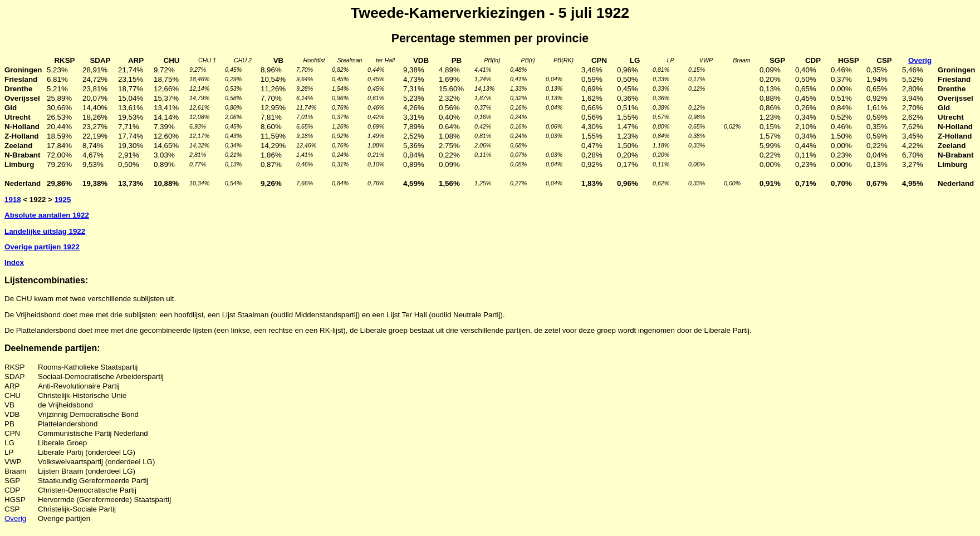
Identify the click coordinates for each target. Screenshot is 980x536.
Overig (15, 518)
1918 (13, 200)
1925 (63, 200)
